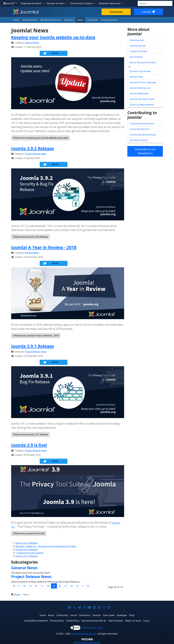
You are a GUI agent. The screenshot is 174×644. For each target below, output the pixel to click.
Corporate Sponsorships (142, 123)
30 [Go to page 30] (60, 586)
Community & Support (82, 3)
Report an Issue (133, 621)
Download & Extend (31, 3)
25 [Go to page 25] (30, 586)
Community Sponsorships (143, 135)
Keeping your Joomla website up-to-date (53, 37)
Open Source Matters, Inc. (84, 634)
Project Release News (36, 154)
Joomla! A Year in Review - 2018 (44, 247)
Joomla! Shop (136, 77)
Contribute (92, 20)
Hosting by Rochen (87, 642)
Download (116, 12)
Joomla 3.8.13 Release (27, 543)
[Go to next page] (83, 586)
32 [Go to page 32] (72, 586)
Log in (147, 621)
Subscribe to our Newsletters (145, 151)
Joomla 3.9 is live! (29, 445)
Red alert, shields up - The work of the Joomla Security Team (46, 546)
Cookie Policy (73, 621)
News (80, 20)
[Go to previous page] (19, 586)
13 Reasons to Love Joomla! (29, 553)
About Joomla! (30, 20)
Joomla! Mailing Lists (140, 88)
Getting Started (138, 46)
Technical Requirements (142, 105)
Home (16, 20)
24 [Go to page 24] (24, 586)
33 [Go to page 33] (77, 586)
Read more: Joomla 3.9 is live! (29, 533)
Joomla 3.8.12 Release (27, 550)
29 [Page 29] (54, 586)
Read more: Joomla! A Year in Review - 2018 (36, 336)
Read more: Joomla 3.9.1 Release (30, 434)
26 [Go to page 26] (36, 586)
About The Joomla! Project (143, 62)
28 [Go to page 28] (48, 586)
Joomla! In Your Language (143, 82)
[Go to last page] (88, 586)
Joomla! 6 (69, 20)
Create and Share (138, 51)
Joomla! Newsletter (139, 93)
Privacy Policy (57, 621)
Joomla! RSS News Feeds (142, 99)
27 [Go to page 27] (42, 586)
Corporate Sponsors (140, 129)
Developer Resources (110, 3)
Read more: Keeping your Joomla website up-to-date (41, 138)
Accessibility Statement (36, 621)
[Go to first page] (14, 586)
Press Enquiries (109, 20)
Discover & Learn (56, 3)
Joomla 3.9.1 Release (32, 346)
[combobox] (155, 3)
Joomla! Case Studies (140, 71)
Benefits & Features (51, 20)
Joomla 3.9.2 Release (32, 148)
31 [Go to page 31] (66, 586)
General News (32, 43)
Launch (148, 12)
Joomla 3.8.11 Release (27, 556)
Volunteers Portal (139, 140)
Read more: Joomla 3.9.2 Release (30, 237)
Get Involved (136, 57)
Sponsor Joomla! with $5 (94, 621)
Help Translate (116, 621)
